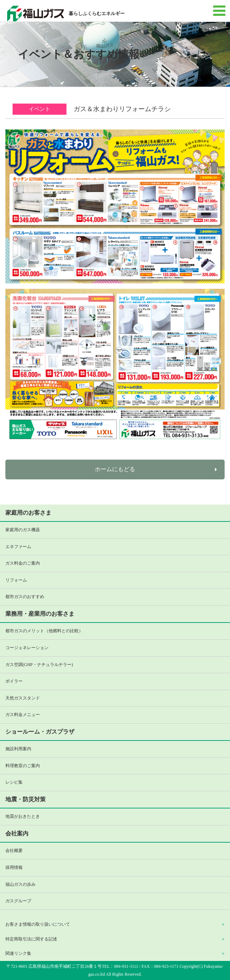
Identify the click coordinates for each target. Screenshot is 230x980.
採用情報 (14, 867)
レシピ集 (14, 782)
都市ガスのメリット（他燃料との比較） (44, 631)
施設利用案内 (18, 749)
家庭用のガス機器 (23, 530)
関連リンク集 (18, 953)
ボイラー (14, 681)
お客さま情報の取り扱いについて (38, 924)
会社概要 (14, 851)
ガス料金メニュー (23, 715)
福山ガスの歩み (20, 884)
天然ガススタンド (23, 698)
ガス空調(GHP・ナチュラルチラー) (39, 665)
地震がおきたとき (23, 816)
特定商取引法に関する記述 (31, 939)
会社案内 (17, 833)
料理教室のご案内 (23, 766)
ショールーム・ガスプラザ (40, 732)
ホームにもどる (115, 469)
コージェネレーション (27, 648)
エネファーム (18, 547)
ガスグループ (18, 901)
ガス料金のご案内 (23, 563)
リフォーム (16, 580)
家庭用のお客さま (28, 513)
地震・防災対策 (26, 799)
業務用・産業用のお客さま (40, 614)
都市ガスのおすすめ (25, 597)
